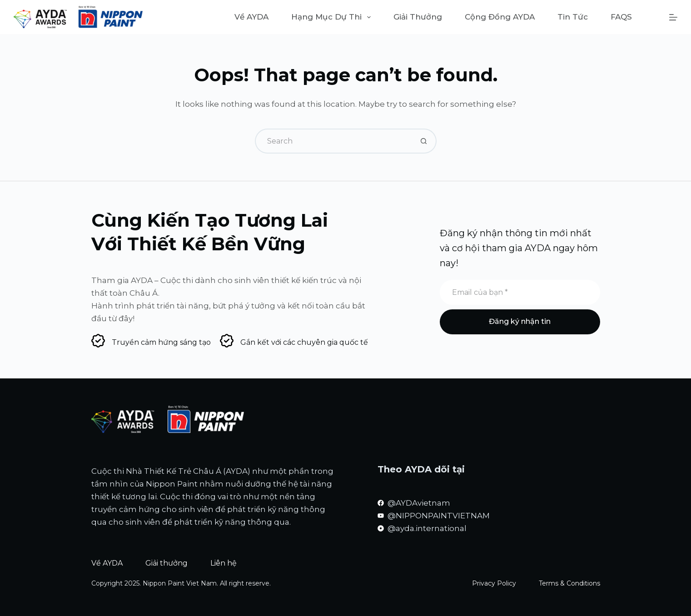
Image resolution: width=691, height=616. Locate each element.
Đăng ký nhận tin (520, 321)
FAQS (621, 17)
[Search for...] (333, 141)
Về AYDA (251, 17)
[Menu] (673, 17)
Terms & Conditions (569, 583)
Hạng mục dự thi (333, 17)
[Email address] (520, 292)
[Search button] (424, 141)
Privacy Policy (494, 583)
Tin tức (573, 17)
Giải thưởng (418, 17)
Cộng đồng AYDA (500, 17)
